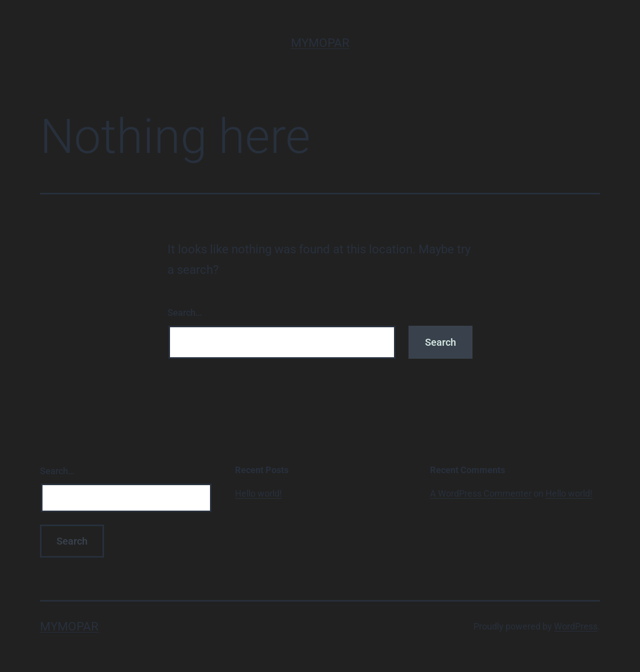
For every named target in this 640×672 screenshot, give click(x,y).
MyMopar (320, 43)
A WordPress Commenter (481, 493)
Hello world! (258, 493)
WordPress (576, 626)
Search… (185, 313)
